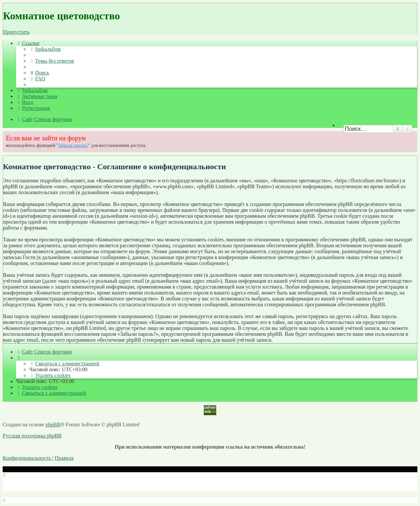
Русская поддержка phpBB (32, 436)
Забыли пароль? (73, 145)
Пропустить (16, 32)
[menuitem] (45, 49)
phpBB (53, 425)
